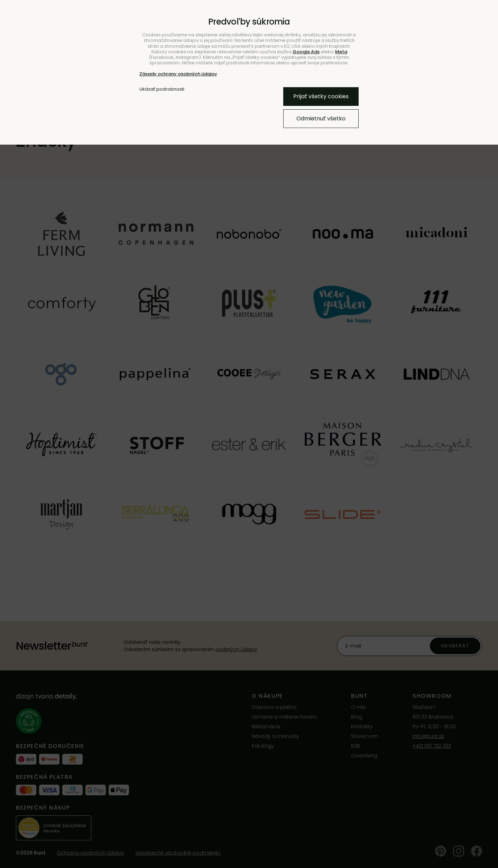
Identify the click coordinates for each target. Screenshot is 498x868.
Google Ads (306, 52)
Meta (341, 52)
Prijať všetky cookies (321, 96)
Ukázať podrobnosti (162, 89)
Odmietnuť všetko (321, 118)
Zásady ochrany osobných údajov (178, 74)
